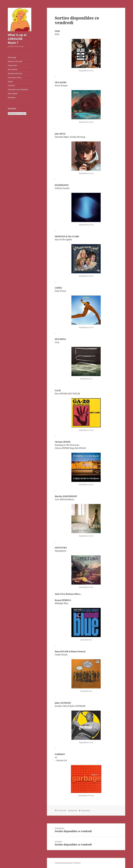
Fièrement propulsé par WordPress (68, 863)
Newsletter (12, 98)
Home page (12, 57)
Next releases (13, 69)
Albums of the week (15, 61)
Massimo (74, 810)
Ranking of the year (15, 73)
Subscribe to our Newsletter (18, 90)
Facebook (11, 86)
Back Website (13, 94)
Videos (10, 81)
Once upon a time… (15, 77)
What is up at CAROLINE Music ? (17, 39)
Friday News (12, 65)
